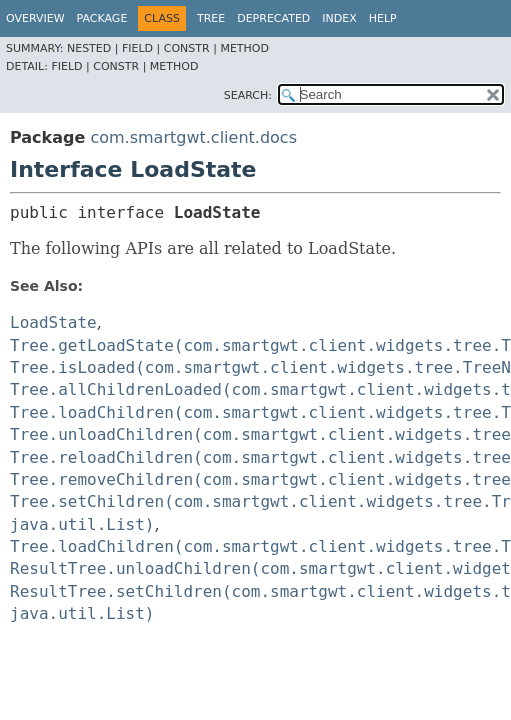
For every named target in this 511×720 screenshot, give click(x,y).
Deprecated (273, 18)
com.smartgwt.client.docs (193, 137)
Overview (35, 18)
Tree (211, 18)
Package (102, 18)
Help (383, 18)
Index (339, 18)
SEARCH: (248, 95)
